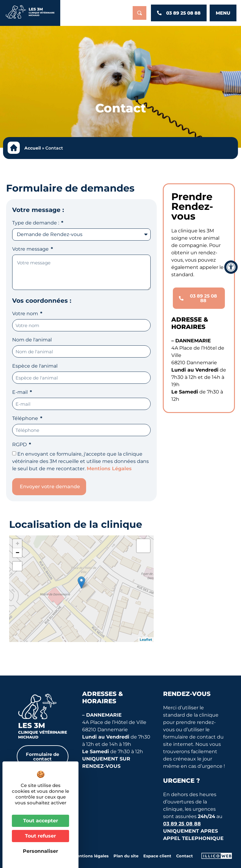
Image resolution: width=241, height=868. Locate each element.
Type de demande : (36, 223)
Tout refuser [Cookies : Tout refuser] (40, 836)
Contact (185, 856)
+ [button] (17, 543)
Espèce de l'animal (35, 366)
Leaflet (146, 640)
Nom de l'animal (32, 340)
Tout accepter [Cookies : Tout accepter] (41, 821)
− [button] (17, 553)
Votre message (31, 249)
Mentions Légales (109, 469)
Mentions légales (91, 856)
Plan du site (126, 856)
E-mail (21, 392)
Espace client (157, 856)
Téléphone (26, 419)
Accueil (33, 148)
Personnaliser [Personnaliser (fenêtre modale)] (40, 851)
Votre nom (26, 314)
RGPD (20, 445)
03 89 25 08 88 (182, 824)
